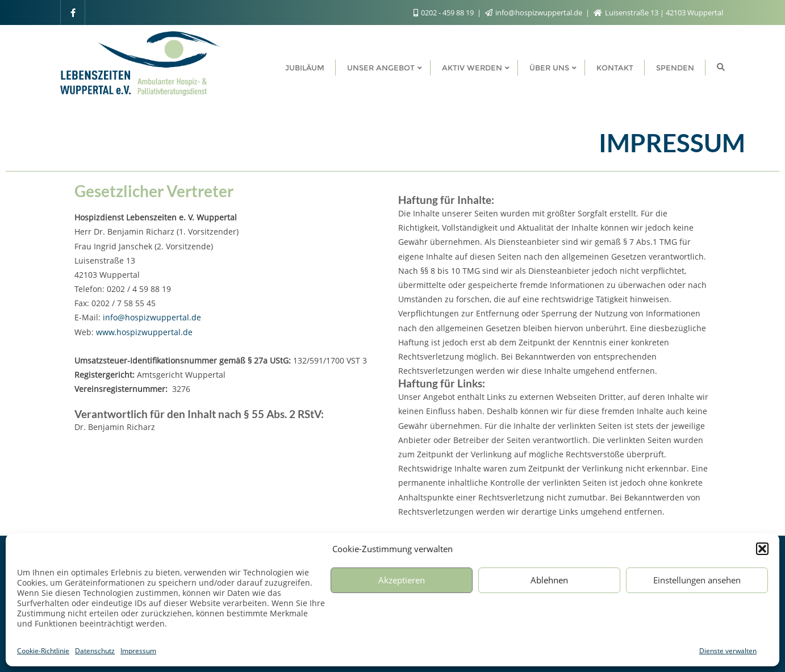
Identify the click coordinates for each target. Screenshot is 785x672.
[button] (762, 549)
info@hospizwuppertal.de (535, 12)
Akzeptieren (402, 580)
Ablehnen (549, 580)
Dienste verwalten (728, 651)
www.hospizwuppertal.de (144, 332)
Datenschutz (95, 651)
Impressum (138, 651)
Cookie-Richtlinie (43, 651)
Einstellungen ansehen (697, 580)
